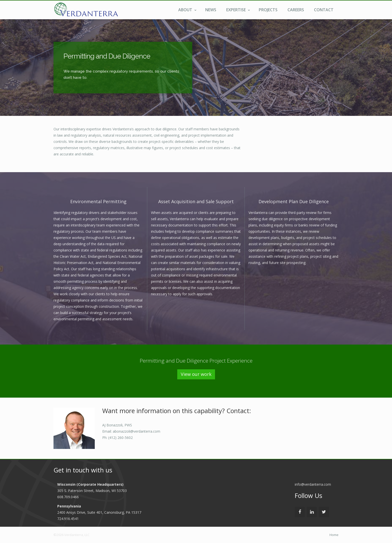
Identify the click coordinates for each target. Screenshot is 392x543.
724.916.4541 (68, 519)
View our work (196, 374)
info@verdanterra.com (313, 484)
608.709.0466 (68, 497)
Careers (296, 10)
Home (334, 535)
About (187, 10)
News (211, 10)
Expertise (238, 10)
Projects (268, 10)
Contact (324, 10)
